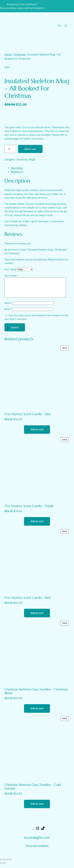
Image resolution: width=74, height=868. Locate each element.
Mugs (32, 159)
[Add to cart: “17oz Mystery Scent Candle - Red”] (37, 617)
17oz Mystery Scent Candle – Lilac (28, 418)
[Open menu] (66, 26)
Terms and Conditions (37, 849)
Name (8, 307)
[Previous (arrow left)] (1, 867)
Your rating (11, 269)
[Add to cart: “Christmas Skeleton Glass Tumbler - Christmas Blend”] (37, 712)
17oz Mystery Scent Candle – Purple (29, 510)
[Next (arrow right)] (4, 867)
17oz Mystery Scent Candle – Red (27, 602)
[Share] (8, 863)
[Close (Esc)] (11, 863)
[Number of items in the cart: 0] (59, 26)
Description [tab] (17, 168)
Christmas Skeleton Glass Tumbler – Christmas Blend (36, 695)
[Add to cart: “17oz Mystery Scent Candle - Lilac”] (37, 433)
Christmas (19, 55)
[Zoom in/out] (1, 863)
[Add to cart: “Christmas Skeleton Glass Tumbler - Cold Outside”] (37, 808)
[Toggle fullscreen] (4, 863)
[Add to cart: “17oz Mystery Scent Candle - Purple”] (37, 525)
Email (8, 313)
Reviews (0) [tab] (17, 172)
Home (8, 55)
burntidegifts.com (37, 841)
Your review (11, 276)
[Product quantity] (10, 149)
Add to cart (30, 149)
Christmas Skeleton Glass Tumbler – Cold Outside (33, 791)
